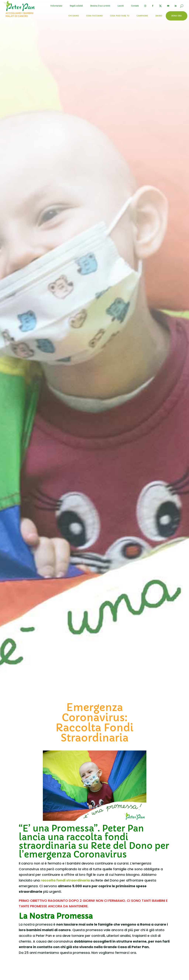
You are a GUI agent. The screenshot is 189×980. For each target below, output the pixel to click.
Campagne (142, 16)
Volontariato (56, 6)
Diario (159, 16)
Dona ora (177, 16)
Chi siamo (74, 16)
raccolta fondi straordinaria (66, 880)
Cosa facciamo (94, 16)
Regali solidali (76, 6)
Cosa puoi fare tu (120, 16)
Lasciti (121, 6)
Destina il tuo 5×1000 (100, 6)
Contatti (135, 6)
